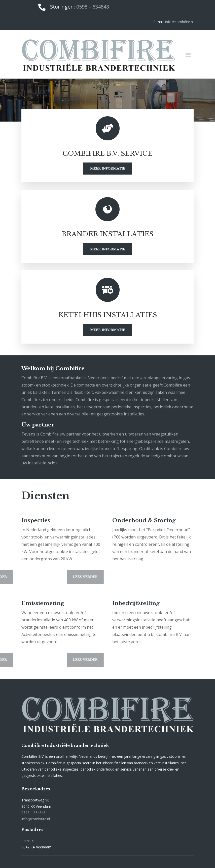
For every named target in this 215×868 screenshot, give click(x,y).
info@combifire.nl (179, 22)
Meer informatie (108, 168)
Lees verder (63, 577)
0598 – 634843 (93, 7)
